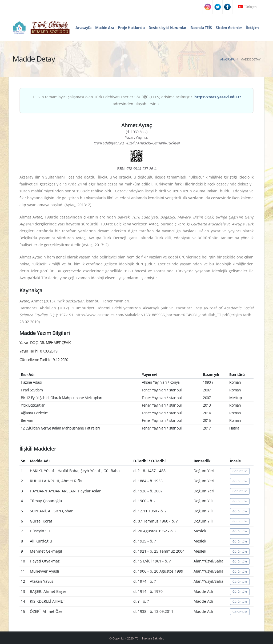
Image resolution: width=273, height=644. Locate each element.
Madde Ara (105, 28)
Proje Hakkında (131, 28)
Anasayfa (83, 28)
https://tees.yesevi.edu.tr (218, 97)
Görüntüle (240, 471)
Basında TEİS (201, 28)
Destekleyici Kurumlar (167, 28)
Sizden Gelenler (229, 28)
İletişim (252, 28)
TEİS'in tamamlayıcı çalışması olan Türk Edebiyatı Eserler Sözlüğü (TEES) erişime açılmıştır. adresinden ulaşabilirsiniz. (137, 100)
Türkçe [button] (248, 7)
